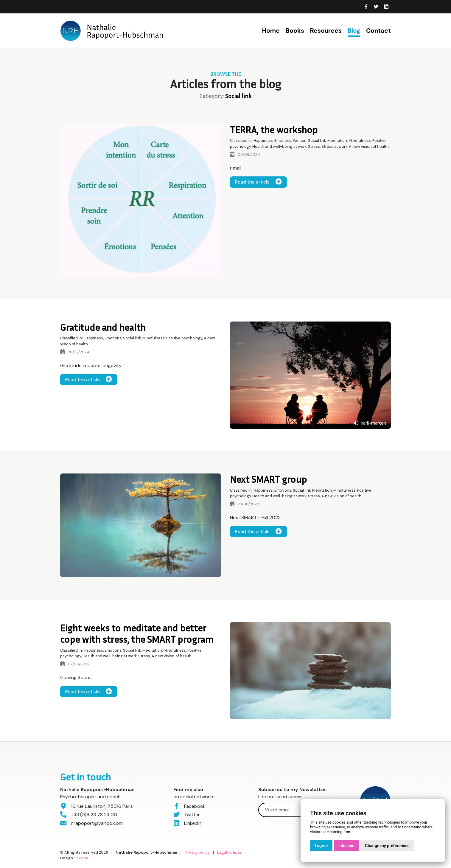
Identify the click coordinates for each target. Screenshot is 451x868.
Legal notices (230, 852)
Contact (378, 31)
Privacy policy (197, 852)
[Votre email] (296, 810)
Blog (354, 31)
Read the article (258, 182)
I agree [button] (321, 846)
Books (295, 31)
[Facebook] (367, 7)
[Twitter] (377, 7)
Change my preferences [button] (387, 846)
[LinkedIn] (386, 7)
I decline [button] (346, 846)
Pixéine (82, 858)
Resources (326, 31)
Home (271, 31)
